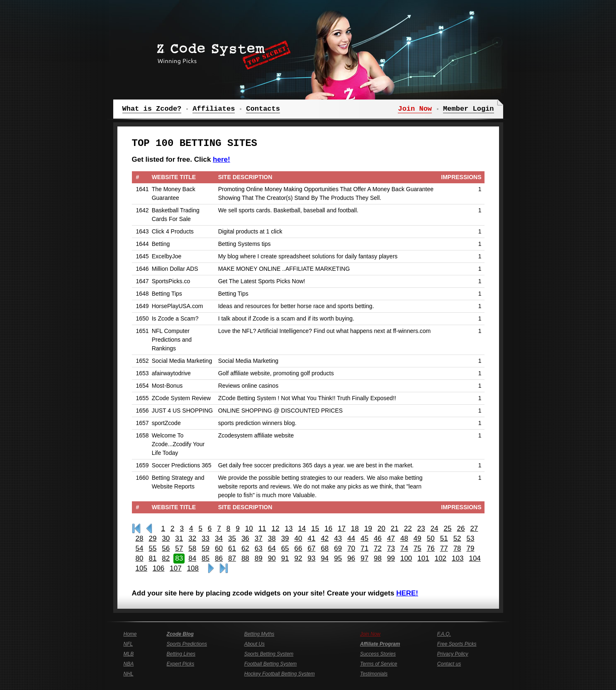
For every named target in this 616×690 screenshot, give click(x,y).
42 (325, 538)
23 (421, 528)
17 (342, 528)
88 (245, 558)
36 (245, 538)
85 (206, 558)
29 (152, 538)
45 (364, 538)
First (136, 529)
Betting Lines (181, 654)
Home (130, 634)
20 (381, 528)
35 (232, 538)
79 (471, 548)
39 (285, 538)
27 (474, 528)
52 (457, 538)
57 (179, 548)
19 (368, 528)
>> (211, 569)
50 (431, 538)
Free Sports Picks (457, 644)
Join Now (370, 634)
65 (285, 548)
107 (175, 568)
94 (325, 558)
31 (179, 538)
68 (325, 548)
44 (351, 538)
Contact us (449, 664)
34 (219, 538)
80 (140, 558)
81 (152, 558)
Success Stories (378, 654)
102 (441, 558)
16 (328, 528)
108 (193, 568)
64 (272, 548)
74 (404, 548)
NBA (129, 664)
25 (448, 528)
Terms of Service (379, 664)
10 (249, 528)
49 (418, 538)
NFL (128, 644)
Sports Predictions (187, 644)
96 (351, 558)
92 (298, 558)
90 (272, 558)
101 (423, 558)
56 (166, 548)
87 (232, 558)
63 (259, 548)
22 (408, 528)
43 (338, 538)
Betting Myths (259, 634)
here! (222, 159)
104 (475, 558)
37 (259, 538)
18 (355, 528)
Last (224, 569)
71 (364, 548)
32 (192, 538)
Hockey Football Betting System (280, 674)
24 (435, 528)
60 (219, 548)
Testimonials (374, 674)
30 (166, 538)
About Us (254, 644)
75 (418, 548)
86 (219, 558)
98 (378, 558)
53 (471, 538)
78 (457, 548)
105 (141, 568)
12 (276, 528)
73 (391, 548)
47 (391, 538)
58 (192, 548)
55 (152, 548)
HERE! (407, 593)
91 (285, 558)
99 (391, 558)
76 (431, 548)
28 (140, 538)
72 (378, 548)
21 (395, 528)
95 (338, 558)
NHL (129, 674)
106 (158, 568)
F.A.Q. (444, 634)
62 (245, 548)
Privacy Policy (453, 654)
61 (232, 548)
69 (338, 548)
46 (378, 538)
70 (351, 548)
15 (315, 528)
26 (461, 528)
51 (444, 538)
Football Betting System (271, 664)
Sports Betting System (269, 654)
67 (311, 548)
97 (364, 558)
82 (166, 558)
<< (149, 529)
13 (289, 528)
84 (192, 558)
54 (140, 548)
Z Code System (221, 52)
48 (404, 538)
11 (262, 528)
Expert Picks (181, 664)
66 (298, 548)
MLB (129, 654)
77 (444, 548)
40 (298, 538)
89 (259, 558)
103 (458, 558)
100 (406, 558)
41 (311, 538)
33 (206, 538)
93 (311, 558)
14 (302, 528)
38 (272, 538)
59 (206, 548)
